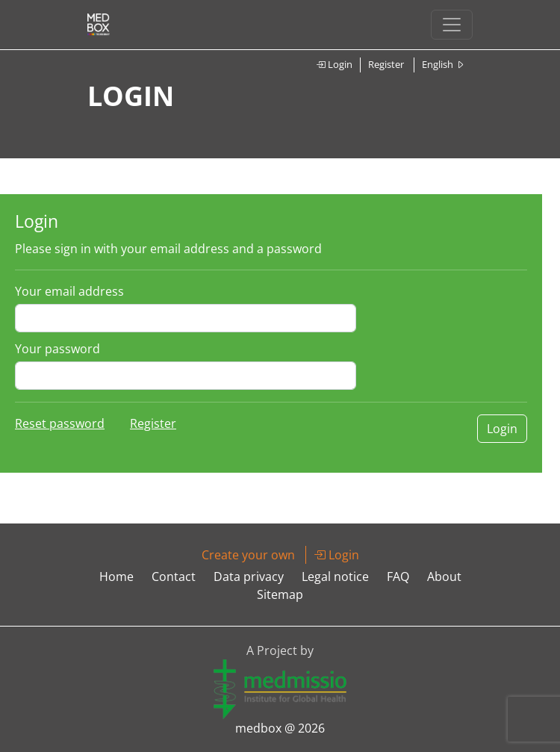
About (444, 577)
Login (334, 64)
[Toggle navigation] (452, 25)
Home (116, 577)
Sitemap (280, 594)
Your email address (69, 291)
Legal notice (335, 577)
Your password (57, 349)
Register (386, 64)
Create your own (248, 555)
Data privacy (249, 577)
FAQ (398, 577)
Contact (174, 577)
